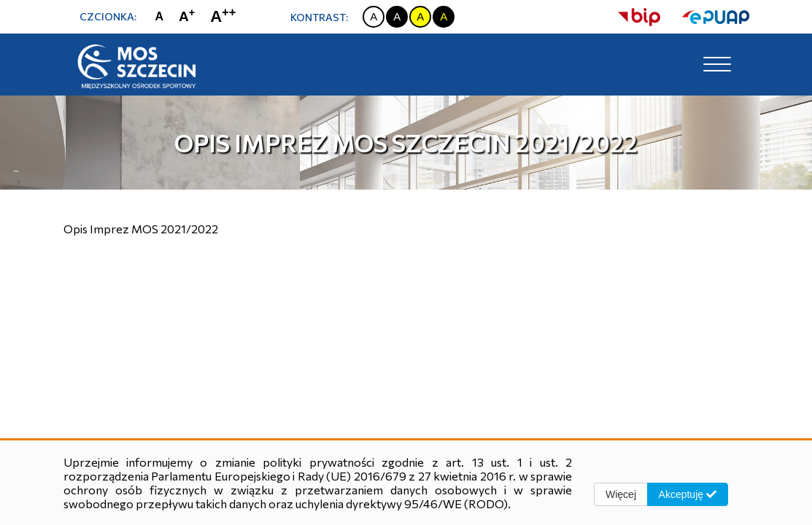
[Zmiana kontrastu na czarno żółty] (444, 17)
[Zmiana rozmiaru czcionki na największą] (226, 16)
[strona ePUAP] (705, 17)
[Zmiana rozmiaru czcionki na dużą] (190, 17)
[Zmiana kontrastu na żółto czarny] (420, 17)
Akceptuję (688, 494)
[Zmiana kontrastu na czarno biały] (397, 17)
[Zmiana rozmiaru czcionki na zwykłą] (163, 17)
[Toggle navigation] (717, 65)
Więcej (621, 494)
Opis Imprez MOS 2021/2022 (141, 229)
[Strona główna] (136, 65)
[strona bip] (639, 17)
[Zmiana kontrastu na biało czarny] (374, 17)
